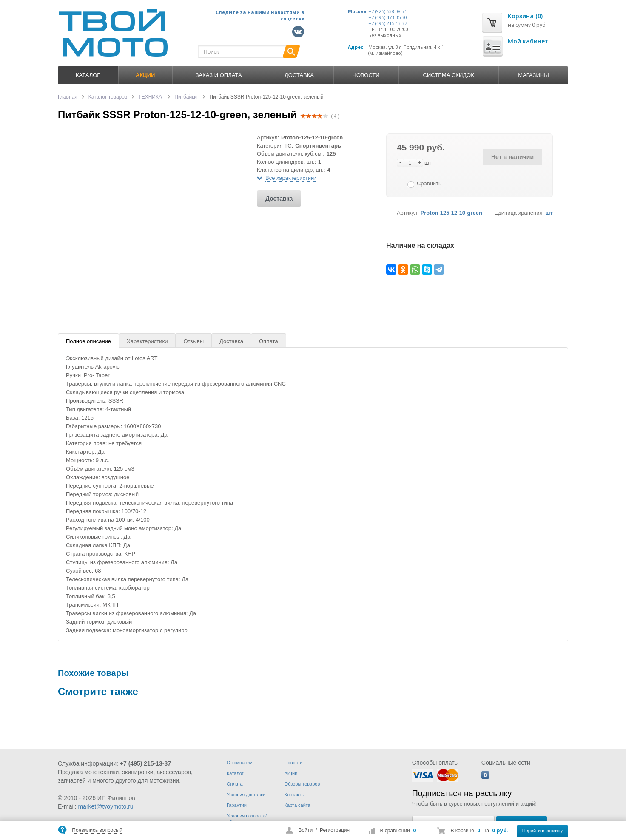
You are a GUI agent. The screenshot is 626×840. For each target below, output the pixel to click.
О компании (240, 763)
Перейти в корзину (542, 831)
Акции (291, 773)
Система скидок (449, 75)
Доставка (299, 75)
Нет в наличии (512, 157)
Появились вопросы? (97, 830)
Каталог (88, 75)
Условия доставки (246, 795)
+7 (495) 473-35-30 (388, 17)
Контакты (295, 795)
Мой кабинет (528, 41)
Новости (366, 75)
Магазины (533, 75)
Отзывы (193, 341)
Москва (357, 11)
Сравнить (429, 183)
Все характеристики (291, 178)
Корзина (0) (525, 16)
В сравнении (395, 831)
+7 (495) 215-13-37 (388, 23)
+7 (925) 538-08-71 (388, 11)
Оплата (269, 341)
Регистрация (335, 830)
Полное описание (88, 341)
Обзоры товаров (302, 784)
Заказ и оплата (219, 75)
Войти (306, 830)
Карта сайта (297, 805)
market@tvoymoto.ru (105, 806)
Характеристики (147, 341)
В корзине (462, 831)
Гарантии (237, 805)
